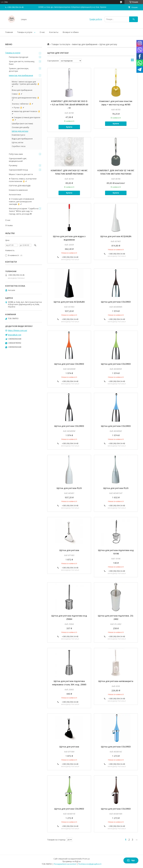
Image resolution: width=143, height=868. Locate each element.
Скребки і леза (19, 146)
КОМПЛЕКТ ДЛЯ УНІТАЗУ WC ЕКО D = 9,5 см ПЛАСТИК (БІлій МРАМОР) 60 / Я (69, 105)
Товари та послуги (61, 44)
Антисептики (15, 194)
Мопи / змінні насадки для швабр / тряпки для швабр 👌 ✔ (26, 84)
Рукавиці (13, 165)
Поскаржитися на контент (65, 864)
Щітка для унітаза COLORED (116, 302)
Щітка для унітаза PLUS (69, 488)
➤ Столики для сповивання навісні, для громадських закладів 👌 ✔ (21, 201)
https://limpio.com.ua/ (18, 330)
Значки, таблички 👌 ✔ (23, 104)
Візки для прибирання (22, 90)
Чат (131, 860)
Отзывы (9, 225)
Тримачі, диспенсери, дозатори (19, 70)
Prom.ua (86, 859)
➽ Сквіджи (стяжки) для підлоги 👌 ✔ (26, 119)
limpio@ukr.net (15, 335)
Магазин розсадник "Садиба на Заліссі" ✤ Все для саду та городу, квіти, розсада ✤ (24, 211)
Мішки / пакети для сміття (21, 174)
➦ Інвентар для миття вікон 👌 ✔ (26, 112)
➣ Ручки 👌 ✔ (18, 107)
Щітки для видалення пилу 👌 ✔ (26, 99)
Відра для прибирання (22, 139)
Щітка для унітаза (69, 550)
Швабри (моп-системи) (22, 124)
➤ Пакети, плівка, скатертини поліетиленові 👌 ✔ (23, 180)
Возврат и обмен (71, 32)
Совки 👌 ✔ (17, 94)
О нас (42, 32)
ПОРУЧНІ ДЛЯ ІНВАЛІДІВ (20, 186)
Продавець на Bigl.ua (71, 861)
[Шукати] (134, 19)
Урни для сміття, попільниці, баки (22, 63)
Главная (9, 32)
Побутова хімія (16, 154)
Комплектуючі (18, 135)
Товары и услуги (25, 32)
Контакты (54, 32)
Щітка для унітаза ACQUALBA (116, 236)
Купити (69, 127)
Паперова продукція (19, 57)
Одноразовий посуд (18, 170)
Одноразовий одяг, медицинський (18, 160)
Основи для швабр (21, 127)
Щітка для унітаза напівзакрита (116, 681)
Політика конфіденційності (90, 864)
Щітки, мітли (18, 142)
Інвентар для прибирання (85, 44)
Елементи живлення (18, 190)
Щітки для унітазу (20, 131)
